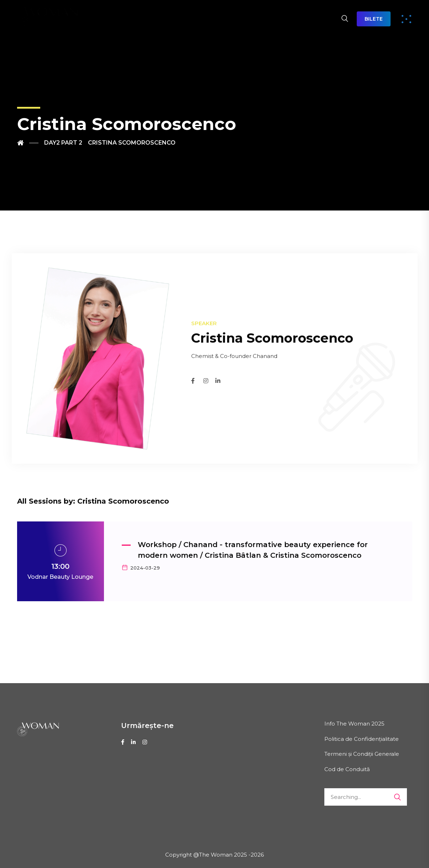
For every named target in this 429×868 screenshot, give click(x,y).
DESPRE (133, 19)
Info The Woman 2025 (354, 724)
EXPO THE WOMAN (253, 19)
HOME (96, 19)
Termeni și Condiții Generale (362, 754)
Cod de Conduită (347, 769)
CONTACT (311, 19)
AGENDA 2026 (185, 19)
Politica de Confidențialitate (362, 739)
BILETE (374, 19)
